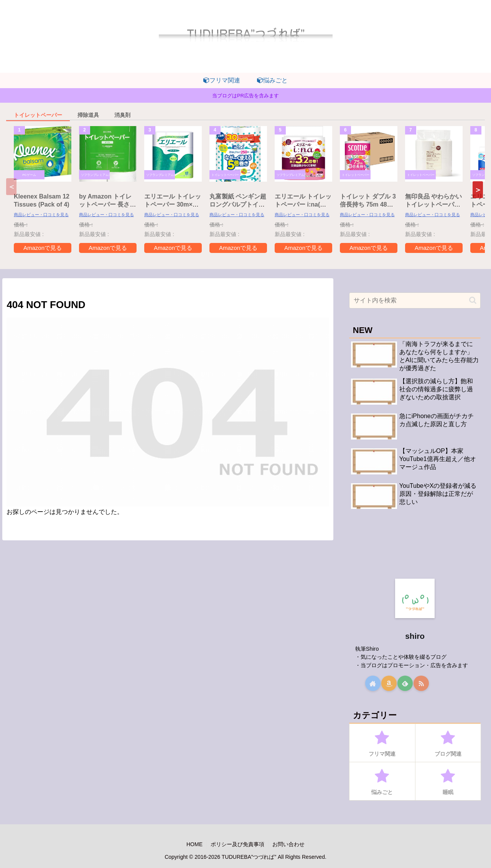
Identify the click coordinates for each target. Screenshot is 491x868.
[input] (415, 300)
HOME (194, 844)
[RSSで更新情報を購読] (421, 683)
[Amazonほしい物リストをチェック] (389, 683)
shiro (415, 636)
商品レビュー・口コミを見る (41, 215)
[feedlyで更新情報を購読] (405, 683)
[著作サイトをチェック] (373, 683)
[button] (478, 190)
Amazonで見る (43, 248)
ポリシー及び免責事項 (237, 844)
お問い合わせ (288, 844)
